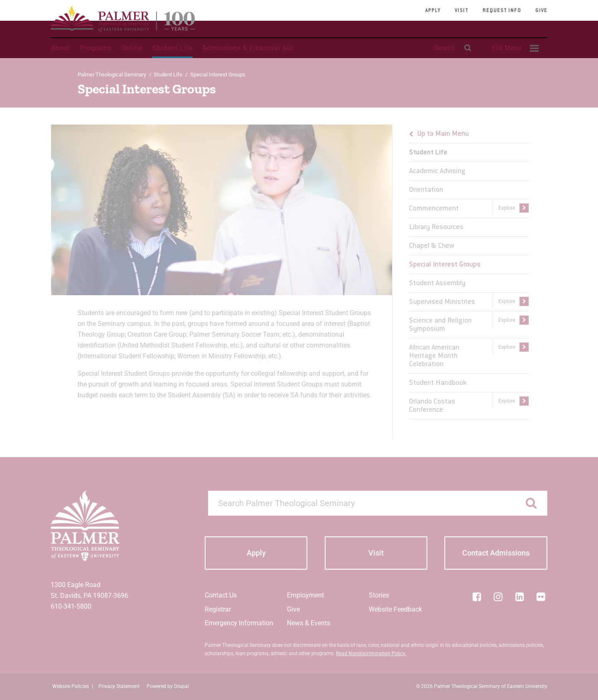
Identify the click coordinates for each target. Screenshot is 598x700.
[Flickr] (541, 597)
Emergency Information (239, 623)
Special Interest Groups (445, 265)
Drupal (181, 686)
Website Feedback (395, 609)
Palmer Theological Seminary (112, 75)
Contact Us (221, 595)
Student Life (172, 48)
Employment (305, 595)
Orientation (426, 190)
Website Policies (71, 686)
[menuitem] (514, 48)
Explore (507, 208)
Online (132, 48)
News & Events (309, 623)
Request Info (502, 11)
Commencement (434, 209)
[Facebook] (477, 597)
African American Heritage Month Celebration (434, 356)
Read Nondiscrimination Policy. (371, 653)
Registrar (218, 609)
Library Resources (436, 228)
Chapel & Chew (432, 246)
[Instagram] (498, 597)
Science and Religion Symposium (440, 325)
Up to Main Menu (443, 134)
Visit (462, 11)
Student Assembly (437, 284)
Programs (96, 48)
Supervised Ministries (442, 302)
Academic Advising (437, 171)
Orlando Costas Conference (432, 406)
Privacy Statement (119, 686)
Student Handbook (438, 383)
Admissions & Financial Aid (248, 48)
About (60, 48)
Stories (379, 595)
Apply (433, 11)
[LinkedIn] (520, 597)
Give (541, 11)
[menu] (469, 272)
